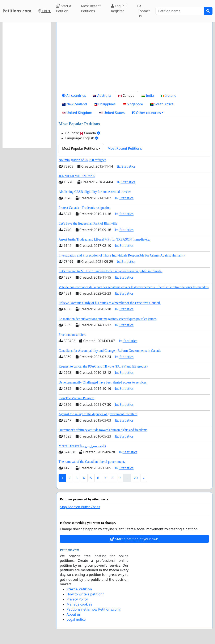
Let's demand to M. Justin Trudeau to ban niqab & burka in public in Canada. (110, 271)
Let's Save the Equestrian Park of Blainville (88, 223)
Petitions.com (17, 11)
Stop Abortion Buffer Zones (80, 507)
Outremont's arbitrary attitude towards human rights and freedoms (103, 430)
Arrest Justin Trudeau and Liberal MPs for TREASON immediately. (104, 239)
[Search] (180, 11)
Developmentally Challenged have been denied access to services (103, 382)
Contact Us (144, 11)
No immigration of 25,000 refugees (82, 160)
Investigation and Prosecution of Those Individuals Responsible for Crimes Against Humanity (122, 255)
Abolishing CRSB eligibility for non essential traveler (95, 192)
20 (136, 478)
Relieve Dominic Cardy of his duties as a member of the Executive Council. (110, 303)
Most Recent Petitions (91, 8)
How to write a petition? (85, 594)
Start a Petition (64, 8)
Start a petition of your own (134, 539)
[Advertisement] (134, 58)
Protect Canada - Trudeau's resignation (85, 208)
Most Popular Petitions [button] (80, 148)
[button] (148, 113)
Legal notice (76, 619)
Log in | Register (119, 8)
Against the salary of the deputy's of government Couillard (98, 414)
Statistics (126, 166)
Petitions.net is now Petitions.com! (94, 609)
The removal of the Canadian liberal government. (92, 462)
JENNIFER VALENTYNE (77, 176)
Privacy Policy (77, 599)
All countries (74, 95)
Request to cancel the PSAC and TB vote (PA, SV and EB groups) (103, 366)
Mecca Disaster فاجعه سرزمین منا (82, 446)
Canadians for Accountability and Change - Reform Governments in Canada (110, 351)
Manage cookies (79, 604)
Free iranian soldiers (72, 335)
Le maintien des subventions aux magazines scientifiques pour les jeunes (107, 319)
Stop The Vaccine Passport (77, 398)
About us (74, 614)
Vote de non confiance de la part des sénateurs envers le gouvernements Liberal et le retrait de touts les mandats (134, 287)
